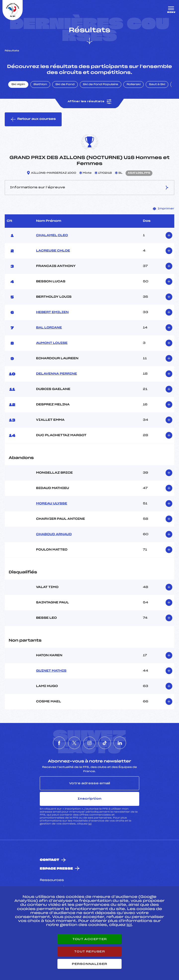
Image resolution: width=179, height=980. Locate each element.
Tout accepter (89, 939)
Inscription (89, 799)
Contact (49, 860)
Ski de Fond (65, 85)
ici (90, 824)
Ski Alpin (18, 85)
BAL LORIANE (49, 328)
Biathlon (40, 85)
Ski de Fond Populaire (101, 85)
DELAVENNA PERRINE (57, 374)
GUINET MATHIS (51, 671)
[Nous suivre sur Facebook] (59, 743)
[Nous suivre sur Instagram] (89, 743)
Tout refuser (89, 951)
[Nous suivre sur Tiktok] (105, 743)
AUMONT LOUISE (52, 343)
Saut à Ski (157, 85)
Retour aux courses (33, 119)
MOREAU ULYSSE (52, 504)
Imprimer (164, 209)
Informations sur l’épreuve (90, 188)
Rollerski (134, 85)
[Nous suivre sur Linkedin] (120, 743)
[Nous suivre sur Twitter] (74, 743)
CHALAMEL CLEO (52, 235)
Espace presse (56, 869)
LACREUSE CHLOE (53, 251)
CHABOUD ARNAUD (54, 534)
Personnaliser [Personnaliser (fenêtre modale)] (89, 964)
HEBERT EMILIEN (52, 312)
